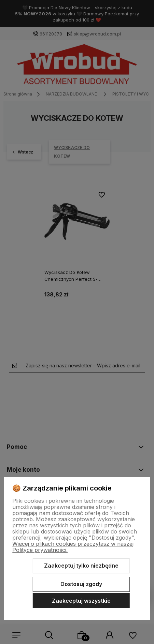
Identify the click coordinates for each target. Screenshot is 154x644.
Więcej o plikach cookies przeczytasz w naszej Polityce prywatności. (73, 547)
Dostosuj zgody (81, 584)
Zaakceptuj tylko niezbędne (81, 566)
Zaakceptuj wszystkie (81, 601)
